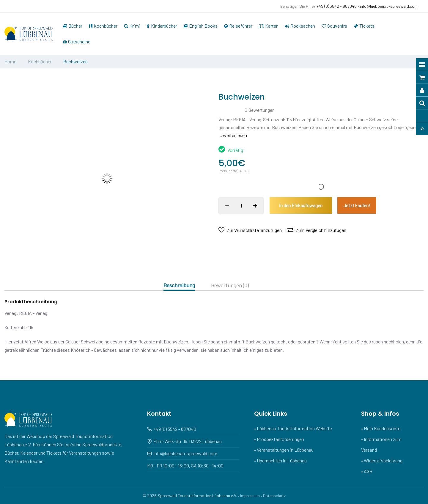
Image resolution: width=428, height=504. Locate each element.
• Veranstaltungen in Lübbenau (284, 450)
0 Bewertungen (260, 110)
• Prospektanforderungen (279, 439)
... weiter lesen (233, 135)
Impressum (250, 496)
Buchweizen (75, 62)
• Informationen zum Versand (381, 444)
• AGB (367, 471)
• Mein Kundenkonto (381, 428)
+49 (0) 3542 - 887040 (337, 6)
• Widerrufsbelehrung (382, 460)
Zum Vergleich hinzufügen (317, 230)
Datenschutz (274, 496)
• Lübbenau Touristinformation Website (293, 428)
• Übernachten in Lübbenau (280, 460)
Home (10, 62)
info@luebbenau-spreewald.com (389, 6)
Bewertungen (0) (230, 285)
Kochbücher (40, 62)
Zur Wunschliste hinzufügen (250, 230)
